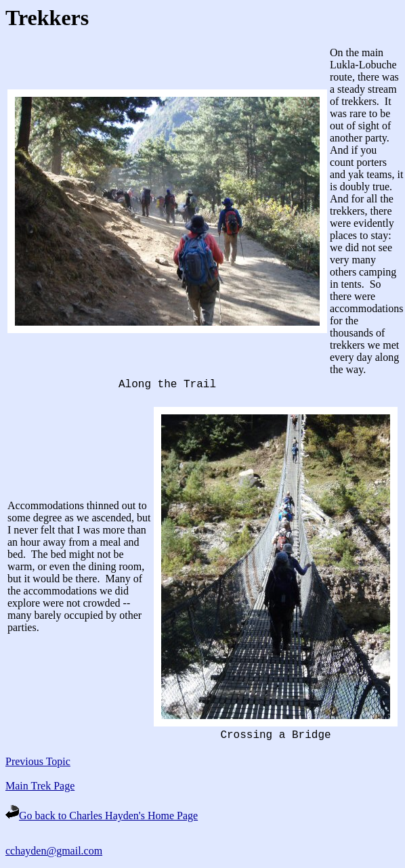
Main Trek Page (40, 786)
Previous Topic (38, 761)
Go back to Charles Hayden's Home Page (102, 816)
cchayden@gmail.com (54, 851)
